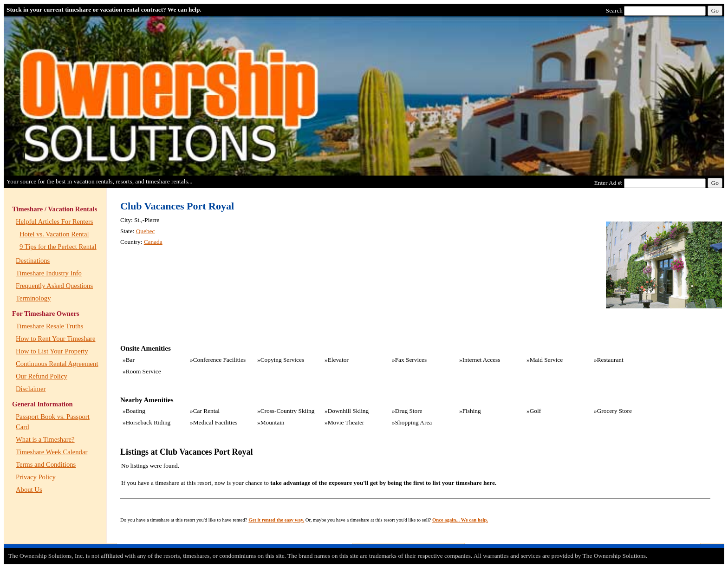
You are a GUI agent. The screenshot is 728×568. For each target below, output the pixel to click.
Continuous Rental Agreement (57, 364)
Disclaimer (31, 389)
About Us (29, 490)
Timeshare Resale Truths (49, 326)
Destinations (33, 261)
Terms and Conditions (46, 464)
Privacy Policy (36, 477)
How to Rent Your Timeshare (55, 339)
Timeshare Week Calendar (52, 452)
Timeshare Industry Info (49, 273)
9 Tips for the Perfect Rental (58, 247)
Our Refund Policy (42, 376)
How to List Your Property (52, 351)
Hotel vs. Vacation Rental (54, 234)
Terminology (33, 298)
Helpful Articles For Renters (54, 222)
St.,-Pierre (147, 220)
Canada (153, 242)
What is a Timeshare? (45, 439)
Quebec (146, 231)
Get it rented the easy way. (276, 520)
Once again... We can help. (460, 520)
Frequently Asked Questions (54, 286)
